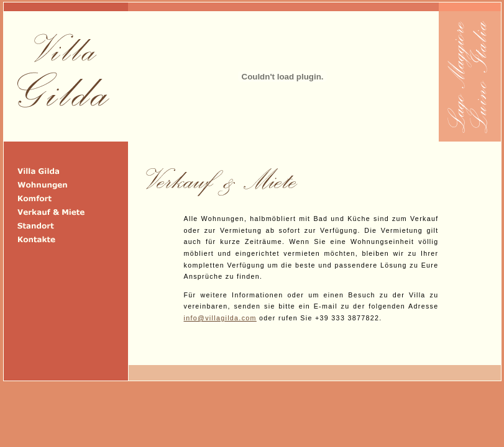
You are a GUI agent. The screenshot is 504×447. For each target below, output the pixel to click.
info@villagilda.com (220, 318)
